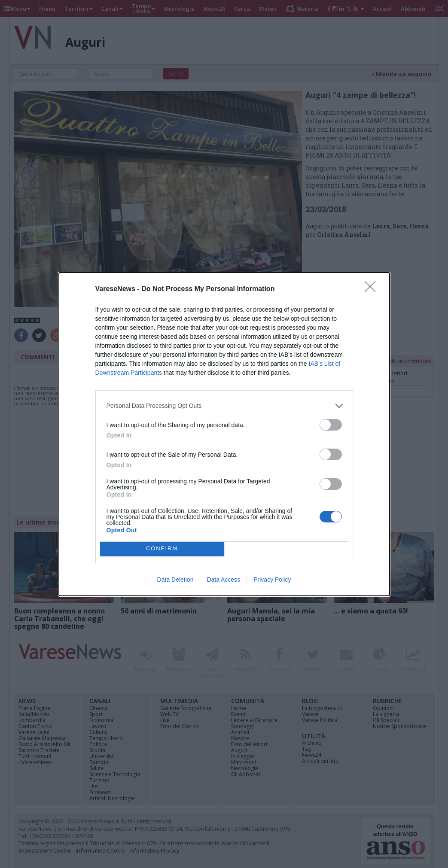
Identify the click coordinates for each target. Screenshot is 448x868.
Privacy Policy (272, 580)
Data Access (223, 580)
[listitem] (224, 406)
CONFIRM (162, 549)
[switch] (331, 425)
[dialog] (224, 434)
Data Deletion (175, 580)
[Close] (373, 289)
